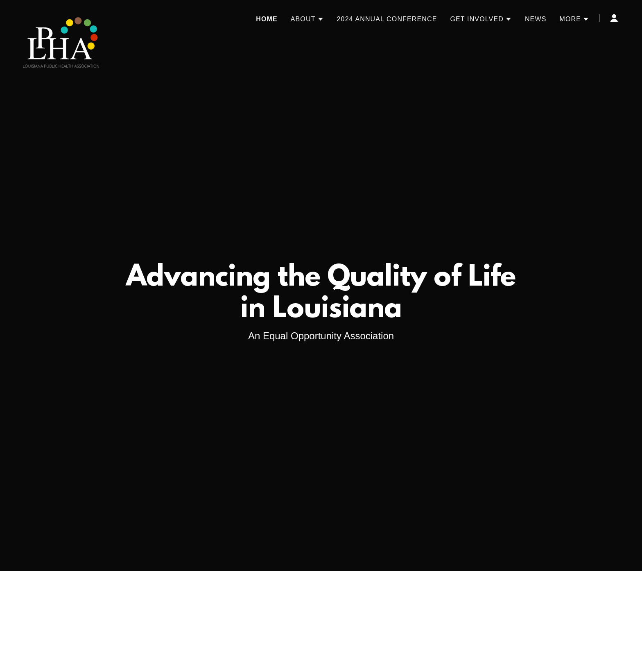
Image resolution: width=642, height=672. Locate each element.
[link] (61, 16)
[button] (307, 19)
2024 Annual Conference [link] (387, 19)
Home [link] (267, 19)
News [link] (536, 19)
